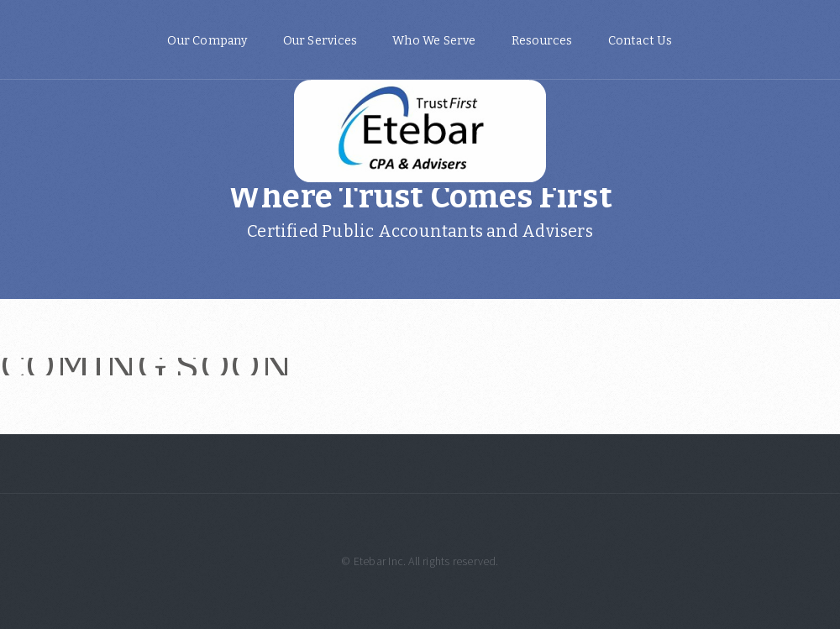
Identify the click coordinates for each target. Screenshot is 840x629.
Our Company (207, 41)
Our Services (320, 41)
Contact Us (640, 41)
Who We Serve (434, 41)
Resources (542, 41)
